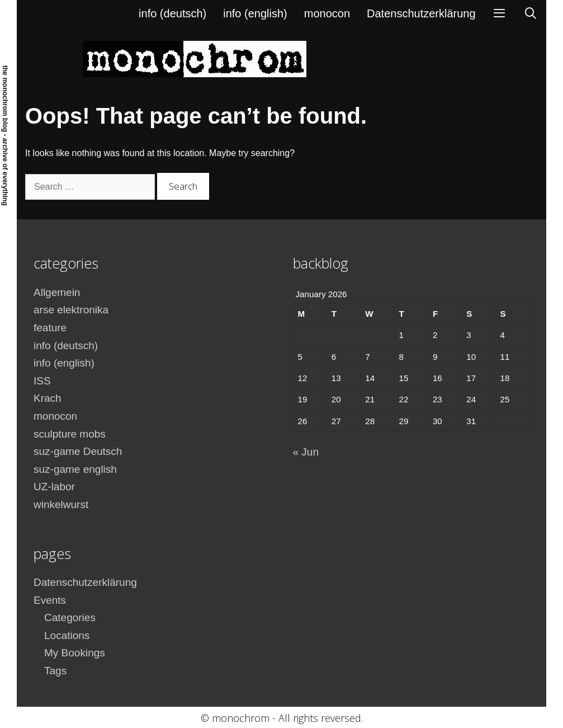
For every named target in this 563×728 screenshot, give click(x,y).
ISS (42, 381)
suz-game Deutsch (78, 451)
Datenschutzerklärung (421, 13)
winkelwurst (61, 504)
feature (50, 328)
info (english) (255, 13)
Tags (55, 671)
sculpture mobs (70, 434)
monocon (327, 13)
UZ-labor (54, 487)
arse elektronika (71, 310)
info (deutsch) (172, 13)
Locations (67, 635)
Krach (48, 398)
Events (50, 600)
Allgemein (57, 292)
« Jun (306, 452)
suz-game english (75, 469)
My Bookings (75, 653)
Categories (70, 617)
